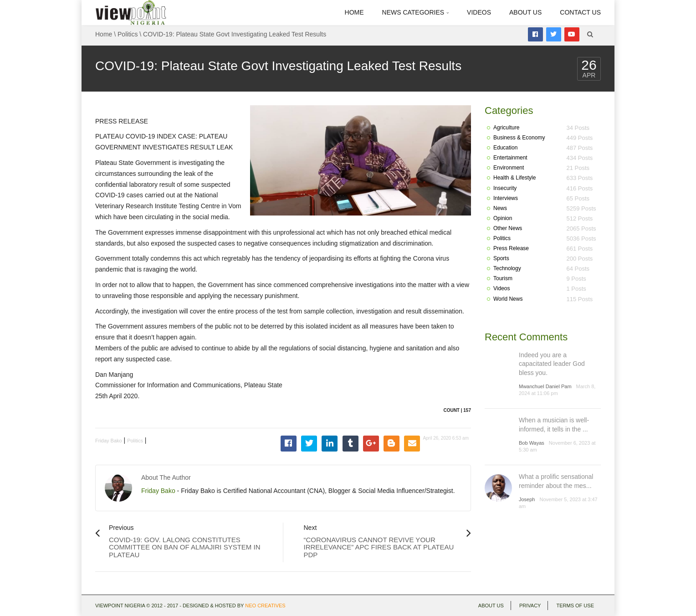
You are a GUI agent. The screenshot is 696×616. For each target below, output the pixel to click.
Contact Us (580, 12)
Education (505, 148)
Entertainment (510, 158)
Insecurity (505, 188)
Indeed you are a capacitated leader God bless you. (552, 364)
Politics (128, 34)
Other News (508, 228)
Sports (501, 258)
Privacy (530, 606)
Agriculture (506, 128)
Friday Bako (109, 441)
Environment (509, 168)
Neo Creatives (265, 606)
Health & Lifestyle (514, 178)
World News (508, 299)
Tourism (503, 278)
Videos (479, 12)
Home (354, 12)
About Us (525, 12)
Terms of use (575, 606)
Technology (507, 268)
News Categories (416, 12)
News (500, 208)
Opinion (503, 218)
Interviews (506, 198)
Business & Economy (519, 138)
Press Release (511, 248)
